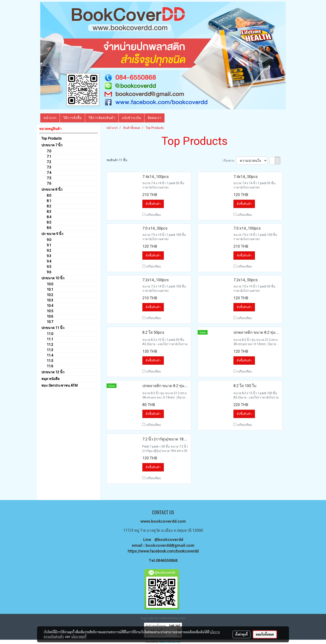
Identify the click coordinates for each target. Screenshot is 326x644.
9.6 (49, 272)
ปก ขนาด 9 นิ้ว (52, 234)
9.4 (49, 261)
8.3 (49, 212)
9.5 (49, 267)
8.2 (49, 206)
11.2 (50, 345)
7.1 (49, 157)
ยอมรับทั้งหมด (265, 634)
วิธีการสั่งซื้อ (72, 118)
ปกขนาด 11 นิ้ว (53, 328)
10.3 (50, 300)
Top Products (51, 138)
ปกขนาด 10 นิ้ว (53, 278)
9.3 (49, 256)
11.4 (50, 355)
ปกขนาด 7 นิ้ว (52, 145)
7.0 (49, 151)
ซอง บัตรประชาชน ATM (59, 385)
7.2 (49, 162)
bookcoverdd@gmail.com (170, 545)
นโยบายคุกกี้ (79, 636)
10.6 (50, 316)
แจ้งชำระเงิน (131, 118)
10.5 (50, 311)
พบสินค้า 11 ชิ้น (117, 160)
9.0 (49, 240)
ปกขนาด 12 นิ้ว (53, 372)
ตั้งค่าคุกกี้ (241, 634)
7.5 (49, 178)
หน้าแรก (50, 118)
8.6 (49, 228)
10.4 (50, 306)
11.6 (50, 366)
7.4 (49, 173)
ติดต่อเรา (154, 118)
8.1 (49, 201)
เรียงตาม (229, 161)
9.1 (49, 245)
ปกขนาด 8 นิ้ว (52, 189)
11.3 (50, 350)
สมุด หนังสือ (50, 379)
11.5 (50, 361)
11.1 (50, 339)
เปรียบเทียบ (153, 215)
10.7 (50, 322)
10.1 (50, 290)
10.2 (50, 295)
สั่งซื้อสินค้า (153, 204)
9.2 (49, 251)
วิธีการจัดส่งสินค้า (102, 118)
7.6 (49, 183)
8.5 (49, 222)
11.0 (50, 334)
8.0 (49, 195)
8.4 (49, 217)
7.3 (49, 167)
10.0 (50, 284)
